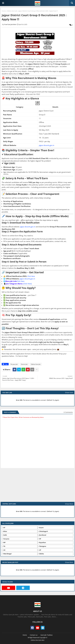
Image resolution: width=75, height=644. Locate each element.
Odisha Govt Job (12, 11)
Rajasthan (43, 542)
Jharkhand (43, 535)
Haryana (6, 539)
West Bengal (7, 554)
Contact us (34, 635)
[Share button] (37, 370)
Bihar (5, 531)
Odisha (41, 554)
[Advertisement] (37, 486)
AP (4, 528)
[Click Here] (27, 284)
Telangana (43, 546)
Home (4, 11)
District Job (24, 364)
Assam (41, 528)
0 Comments (68, 412)
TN (4, 546)
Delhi (5, 535)
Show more (69, 392)
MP (4, 542)
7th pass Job (14, 364)
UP (40, 550)
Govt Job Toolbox (46, 635)
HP (40, 539)
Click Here (31, 276)
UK (4, 550)
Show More (69, 504)
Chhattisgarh (43, 531)
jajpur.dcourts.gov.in (47, 145)
